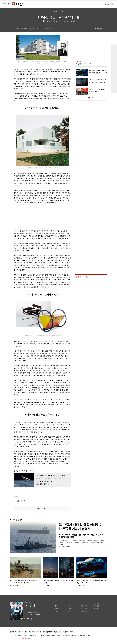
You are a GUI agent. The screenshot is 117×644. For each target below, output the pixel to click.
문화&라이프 (58, 609)
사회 (56, 606)
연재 (82, 603)
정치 (56, 603)
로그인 (112, 4)
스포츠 (56, 611)
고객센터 (40, 632)
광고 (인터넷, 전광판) (26, 632)
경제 (69, 603)
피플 (69, 611)
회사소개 (17, 632)
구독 (31, 471)
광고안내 (97, 609)
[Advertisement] (38, 217)
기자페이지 (84, 611)
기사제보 (97, 603)
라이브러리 (84, 609)
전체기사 (57, 614)
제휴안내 (34, 632)
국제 (69, 606)
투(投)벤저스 (81, 64)
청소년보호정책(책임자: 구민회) (66, 632)
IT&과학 (70, 609)
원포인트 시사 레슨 (20, 471)
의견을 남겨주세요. (21, 501)
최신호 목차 (84, 606)
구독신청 (97, 606)
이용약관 (45, 632)
